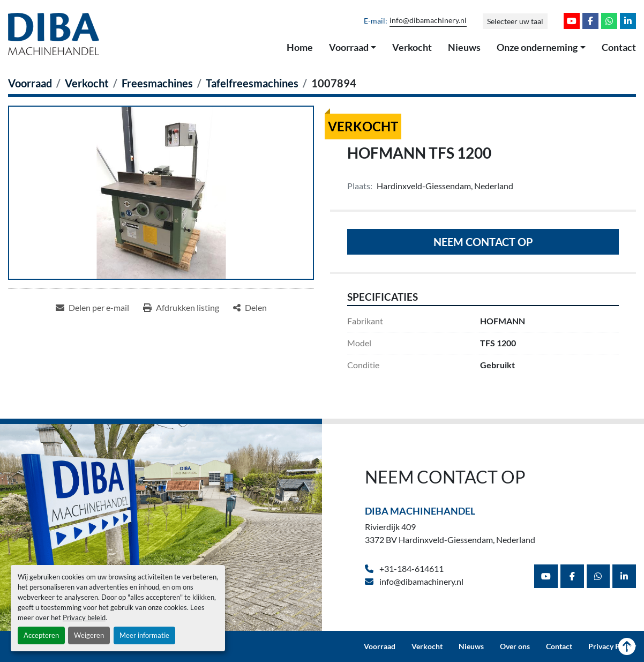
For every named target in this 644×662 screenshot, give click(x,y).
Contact (619, 47)
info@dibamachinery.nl (428, 20)
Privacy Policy (612, 646)
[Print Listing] (181, 308)
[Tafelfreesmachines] (252, 83)
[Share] (250, 308)
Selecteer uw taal (515, 21)
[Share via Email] (92, 308)
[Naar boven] (627, 646)
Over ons (515, 646)
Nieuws (464, 47)
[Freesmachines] (157, 83)
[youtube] (572, 21)
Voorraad (349, 47)
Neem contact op (483, 242)
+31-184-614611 (411, 568)
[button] (353, 48)
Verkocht (412, 47)
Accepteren (41, 635)
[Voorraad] (30, 83)
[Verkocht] (87, 83)
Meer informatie (144, 635)
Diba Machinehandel (420, 511)
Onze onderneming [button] (537, 47)
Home (300, 47)
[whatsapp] (609, 21)
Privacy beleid (84, 618)
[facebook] (590, 21)
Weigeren (89, 635)
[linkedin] (628, 21)
